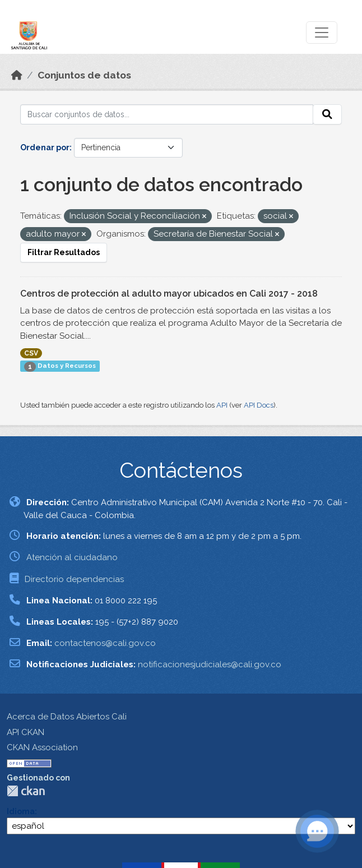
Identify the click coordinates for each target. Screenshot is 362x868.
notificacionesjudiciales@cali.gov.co (210, 664)
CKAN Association (42, 747)
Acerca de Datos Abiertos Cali (67, 717)
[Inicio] (17, 75)
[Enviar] (327, 114)
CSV (31, 353)
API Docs (259, 405)
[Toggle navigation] (322, 33)
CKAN (26, 791)
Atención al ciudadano (72, 557)
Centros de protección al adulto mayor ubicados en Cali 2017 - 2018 (169, 294)
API (222, 405)
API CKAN (25, 732)
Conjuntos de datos (84, 75)
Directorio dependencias (74, 579)
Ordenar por (45, 147)
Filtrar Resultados (64, 252)
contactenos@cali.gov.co (105, 643)
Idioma (21, 811)
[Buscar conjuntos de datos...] (167, 114)
